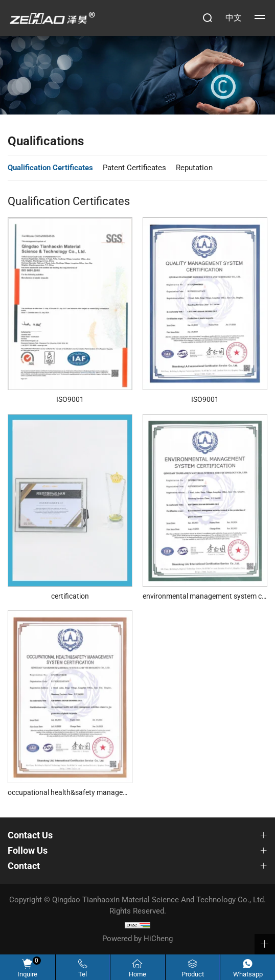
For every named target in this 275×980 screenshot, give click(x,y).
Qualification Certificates (50, 168)
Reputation (194, 168)
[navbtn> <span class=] (260, 18)
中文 (234, 18)
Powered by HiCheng (137, 939)
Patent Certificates (134, 168)
